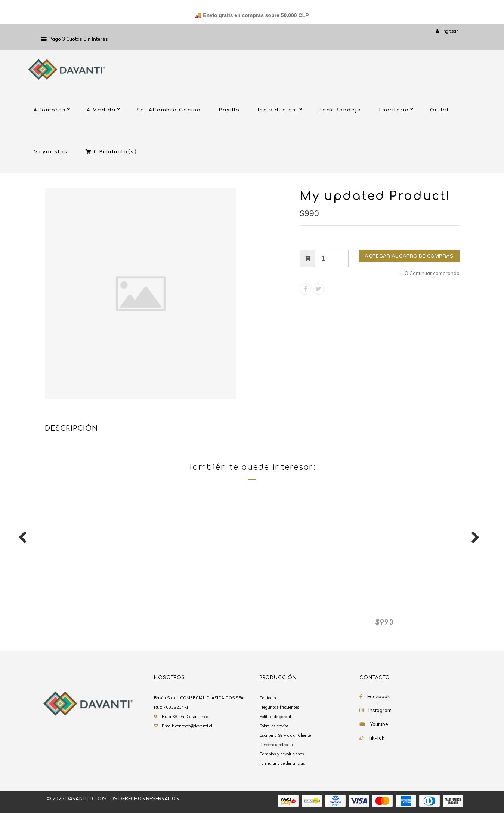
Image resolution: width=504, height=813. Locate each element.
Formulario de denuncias (282, 763)
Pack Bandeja (340, 110)
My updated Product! (85, 610)
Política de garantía (277, 717)
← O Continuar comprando (429, 273)
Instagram (380, 710)
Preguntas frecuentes (279, 707)
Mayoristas (51, 152)
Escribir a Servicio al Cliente (285, 735)
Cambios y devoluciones (282, 754)
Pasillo (229, 110)
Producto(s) (111, 152)
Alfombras (50, 110)
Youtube (379, 724)
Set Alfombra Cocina (169, 110)
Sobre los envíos (274, 726)
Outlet (440, 110)
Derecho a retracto (276, 745)
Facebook (379, 696)
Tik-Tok (376, 738)
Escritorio (394, 110)
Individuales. (278, 110)
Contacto (268, 698)
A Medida (101, 110)
